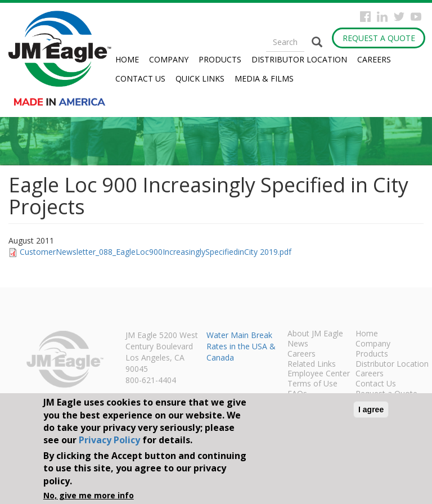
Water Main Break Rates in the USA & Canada (241, 346)
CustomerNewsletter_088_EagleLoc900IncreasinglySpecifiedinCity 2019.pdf (156, 252)
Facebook (365, 17)
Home (127, 59)
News (298, 344)
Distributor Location (299, 59)
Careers (374, 59)
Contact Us (140, 78)
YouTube (416, 17)
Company (169, 59)
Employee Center (319, 374)
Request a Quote (379, 38)
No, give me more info (89, 495)
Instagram (382, 17)
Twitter (399, 17)
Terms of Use (312, 384)
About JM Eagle (315, 334)
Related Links (312, 364)
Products (220, 59)
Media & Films (264, 78)
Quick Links (200, 78)
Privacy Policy (109, 440)
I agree (371, 409)
